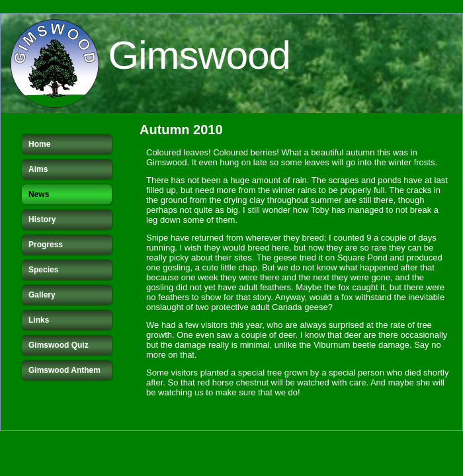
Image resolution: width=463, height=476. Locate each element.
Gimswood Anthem (64, 370)
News (39, 194)
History (42, 219)
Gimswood (199, 55)
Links (39, 320)
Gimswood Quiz (59, 345)
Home (39, 144)
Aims (38, 169)
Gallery (42, 295)
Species (43, 270)
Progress (46, 245)
